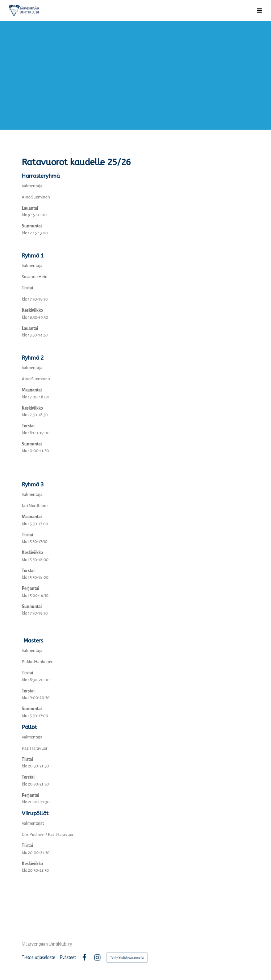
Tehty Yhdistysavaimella (127, 958)
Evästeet (68, 958)
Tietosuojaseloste (38, 958)
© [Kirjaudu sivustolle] (24, 944)
